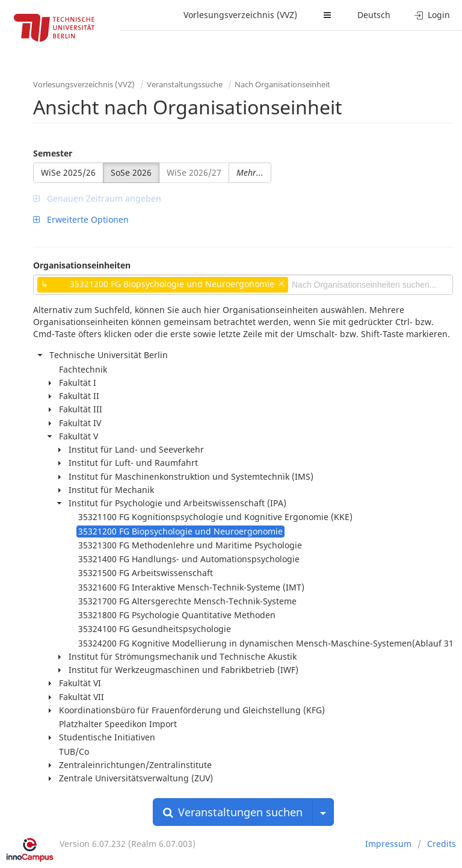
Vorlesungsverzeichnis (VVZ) (240, 15)
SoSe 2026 (131, 172)
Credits (442, 844)
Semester (53, 153)
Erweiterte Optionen (81, 219)
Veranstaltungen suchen (233, 812)
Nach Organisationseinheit (282, 84)
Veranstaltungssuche (185, 84)
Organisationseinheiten (82, 265)
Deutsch (374, 15)
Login (432, 15)
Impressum (388, 844)
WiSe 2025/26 (68, 172)
